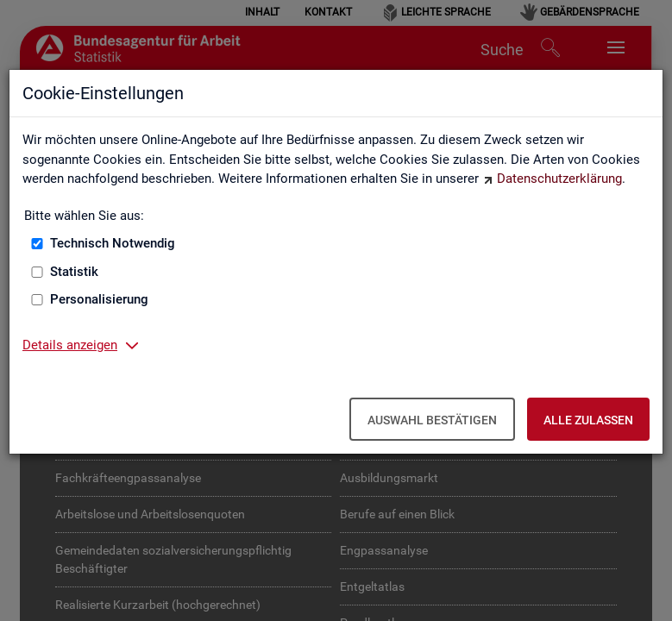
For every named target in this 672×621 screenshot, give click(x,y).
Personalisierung (99, 299)
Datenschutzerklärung (559, 179)
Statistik (74, 272)
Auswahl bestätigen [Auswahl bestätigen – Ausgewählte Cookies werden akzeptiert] (432, 420)
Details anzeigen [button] (70, 345)
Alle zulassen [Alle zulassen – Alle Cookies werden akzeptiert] (588, 420)
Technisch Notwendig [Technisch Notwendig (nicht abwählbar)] (113, 243)
